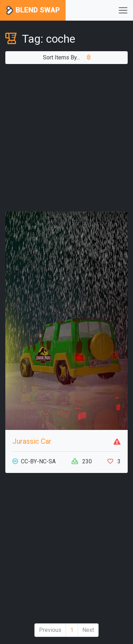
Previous (50, 630)
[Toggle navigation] (123, 10)
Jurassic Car (32, 441)
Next (88, 630)
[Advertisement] (66, 138)
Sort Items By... (67, 57)
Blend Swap (33, 10)
